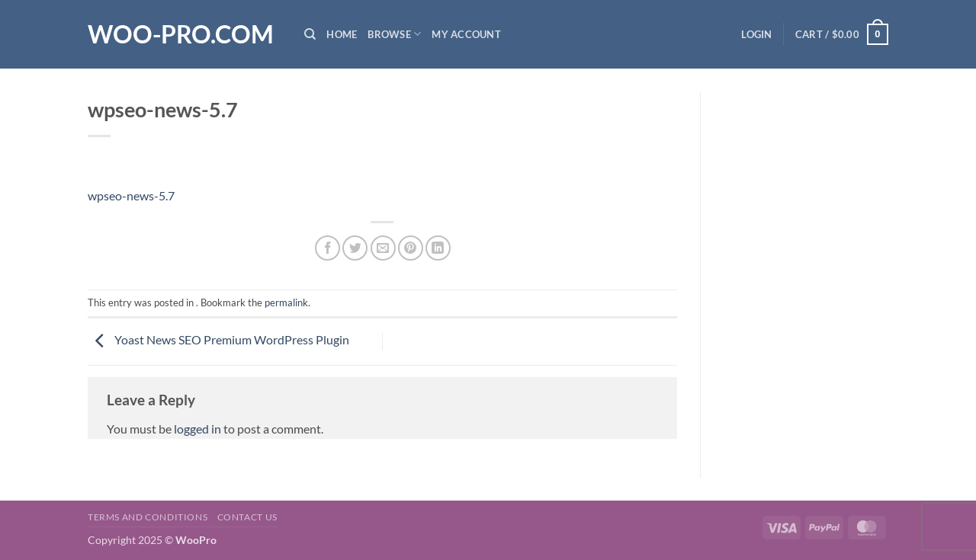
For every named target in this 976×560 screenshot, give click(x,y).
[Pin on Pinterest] (411, 248)
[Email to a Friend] (383, 248)
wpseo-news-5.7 (131, 195)
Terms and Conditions (148, 517)
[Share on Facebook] (327, 248)
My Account (466, 34)
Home (342, 34)
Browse (394, 34)
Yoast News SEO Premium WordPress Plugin (218, 339)
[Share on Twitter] (355, 248)
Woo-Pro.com (181, 34)
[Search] (310, 34)
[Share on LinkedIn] (438, 248)
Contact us (247, 517)
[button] (756, 34)
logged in (197, 429)
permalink (286, 302)
